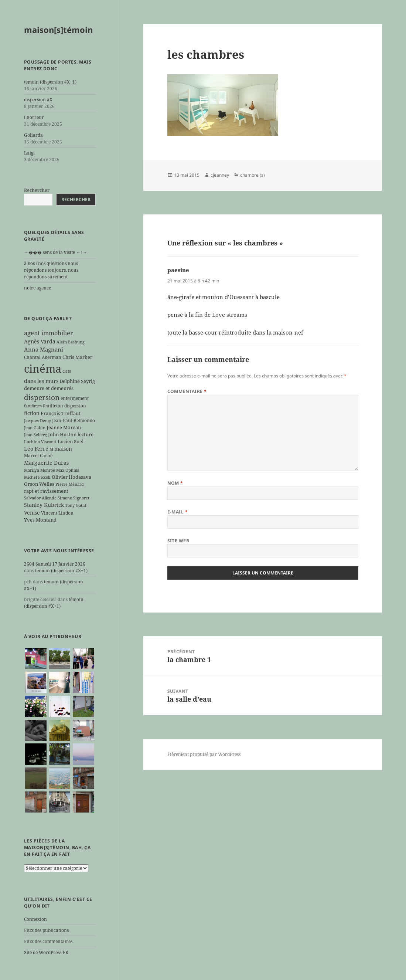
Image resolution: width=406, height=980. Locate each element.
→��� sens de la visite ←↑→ (56, 252)
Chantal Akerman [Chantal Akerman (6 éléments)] (43, 357)
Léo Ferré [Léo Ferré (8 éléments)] (36, 449)
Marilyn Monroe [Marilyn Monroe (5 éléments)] (40, 470)
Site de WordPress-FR (46, 952)
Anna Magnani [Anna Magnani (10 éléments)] (44, 349)
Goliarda (33, 135)
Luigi (29, 153)
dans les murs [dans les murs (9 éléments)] (41, 381)
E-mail (178, 512)
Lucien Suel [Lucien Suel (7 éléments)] (71, 441)
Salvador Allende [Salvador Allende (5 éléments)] (40, 498)
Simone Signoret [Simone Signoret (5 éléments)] (74, 498)
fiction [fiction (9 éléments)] (32, 413)
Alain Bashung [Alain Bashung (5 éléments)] (71, 342)
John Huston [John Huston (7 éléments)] (62, 434)
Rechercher (37, 190)
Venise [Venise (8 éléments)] (32, 513)
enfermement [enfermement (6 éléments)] (75, 398)
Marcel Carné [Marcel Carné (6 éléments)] (38, 455)
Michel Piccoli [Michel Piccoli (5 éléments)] (37, 477)
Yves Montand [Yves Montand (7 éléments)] (40, 520)
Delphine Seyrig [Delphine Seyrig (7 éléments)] (77, 381)
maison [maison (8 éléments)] (63, 449)
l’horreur (34, 117)
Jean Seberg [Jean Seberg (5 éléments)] (35, 435)
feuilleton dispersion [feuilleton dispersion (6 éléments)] (64, 406)
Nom (175, 483)
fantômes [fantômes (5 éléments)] (33, 406)
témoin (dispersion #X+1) (50, 82)
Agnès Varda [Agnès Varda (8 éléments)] (40, 341)
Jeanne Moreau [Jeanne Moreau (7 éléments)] (64, 427)
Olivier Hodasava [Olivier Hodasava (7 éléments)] (71, 477)
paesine (178, 270)
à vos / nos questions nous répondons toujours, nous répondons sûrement (51, 270)
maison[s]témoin (58, 30)
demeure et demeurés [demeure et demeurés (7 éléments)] (49, 388)
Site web (178, 541)
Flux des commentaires (48, 941)
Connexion (35, 919)
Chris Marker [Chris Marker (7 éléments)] (77, 357)
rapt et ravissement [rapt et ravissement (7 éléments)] (46, 491)
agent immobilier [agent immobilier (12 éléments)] (49, 333)
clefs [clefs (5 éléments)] (67, 371)
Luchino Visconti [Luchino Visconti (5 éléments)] (40, 442)
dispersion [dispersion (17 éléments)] (42, 397)
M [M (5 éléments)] (51, 449)
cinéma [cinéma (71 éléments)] (43, 369)
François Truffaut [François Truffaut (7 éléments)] (61, 413)
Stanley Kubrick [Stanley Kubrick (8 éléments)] (44, 505)
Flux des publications (46, 930)
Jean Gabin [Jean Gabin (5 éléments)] (35, 428)
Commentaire (187, 391)
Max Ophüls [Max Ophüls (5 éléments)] (68, 470)
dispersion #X (38, 100)
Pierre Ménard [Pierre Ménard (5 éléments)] (70, 484)
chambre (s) (253, 175)
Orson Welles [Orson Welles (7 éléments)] (39, 484)
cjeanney (220, 175)
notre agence (37, 288)
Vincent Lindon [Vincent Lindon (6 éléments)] (57, 513)
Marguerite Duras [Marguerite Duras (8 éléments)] (46, 463)
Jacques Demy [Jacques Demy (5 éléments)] (37, 421)
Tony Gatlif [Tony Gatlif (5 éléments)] (76, 505)
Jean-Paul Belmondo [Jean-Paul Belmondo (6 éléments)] (74, 420)
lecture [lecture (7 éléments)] (86, 434)
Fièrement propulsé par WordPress (204, 754)
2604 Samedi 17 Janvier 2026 (55, 564)
